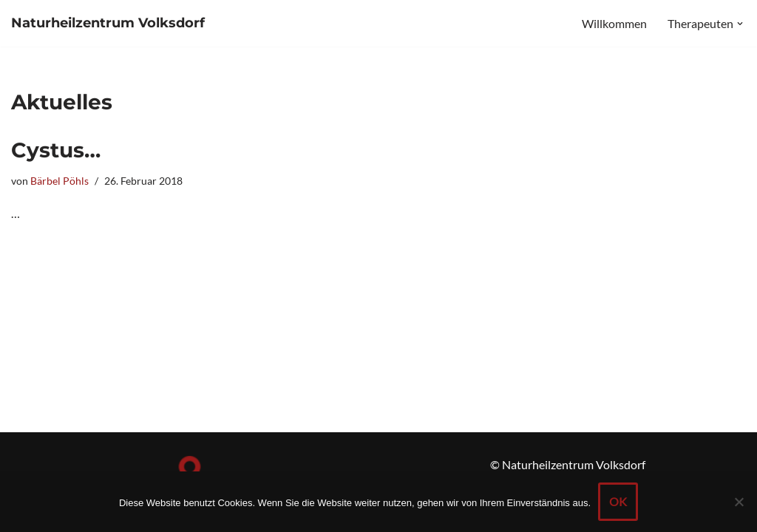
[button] (740, 24)
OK (618, 501)
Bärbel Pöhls (60, 181)
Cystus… (56, 150)
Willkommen (614, 23)
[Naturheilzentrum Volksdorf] (108, 23)
